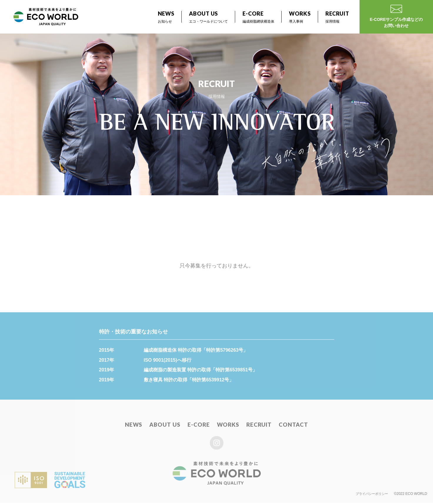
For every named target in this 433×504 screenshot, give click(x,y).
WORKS (228, 426)
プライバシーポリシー (370, 495)
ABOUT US (167, 426)
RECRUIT (257, 426)
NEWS (137, 426)
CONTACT (290, 426)
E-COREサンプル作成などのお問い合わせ (396, 17)
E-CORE (199, 426)
